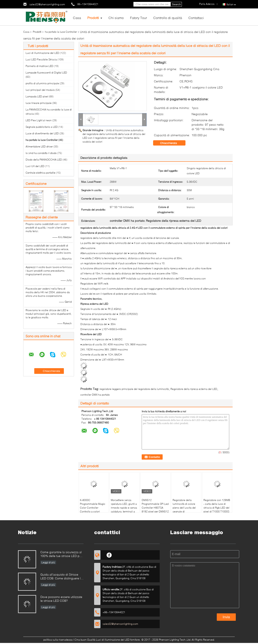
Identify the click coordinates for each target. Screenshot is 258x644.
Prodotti (93, 18)
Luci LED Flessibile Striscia (41, 59)
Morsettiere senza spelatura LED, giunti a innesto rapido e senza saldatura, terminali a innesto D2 (124, 508)
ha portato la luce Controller (61, 32)
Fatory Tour (139, 18)
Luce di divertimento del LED (42, 133)
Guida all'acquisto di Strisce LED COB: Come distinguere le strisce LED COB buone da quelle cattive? (61, 577)
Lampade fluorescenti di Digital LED (46, 73)
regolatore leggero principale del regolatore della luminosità (134, 389)
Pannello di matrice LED (39, 66)
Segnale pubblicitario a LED (42, 127)
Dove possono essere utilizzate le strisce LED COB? (61, 599)
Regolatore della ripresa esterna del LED (194, 389)
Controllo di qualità (168, 18)
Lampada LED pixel (37, 96)
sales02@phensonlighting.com (47, 4)
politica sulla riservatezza (58, 640)
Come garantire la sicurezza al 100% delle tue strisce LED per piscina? (61, 554)
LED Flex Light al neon (39, 120)
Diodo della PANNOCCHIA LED (44, 160)
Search (176, 4)
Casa (77, 18)
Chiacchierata (171, 143)
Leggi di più (48, 562)
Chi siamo (116, 18)
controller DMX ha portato (95, 395)
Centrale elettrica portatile (40, 173)
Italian (231, 4)
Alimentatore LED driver (39, 146)
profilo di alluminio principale (42, 83)
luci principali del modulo (40, 90)
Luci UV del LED (35, 166)
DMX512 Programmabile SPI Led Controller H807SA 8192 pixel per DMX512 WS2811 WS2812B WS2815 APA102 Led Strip (155, 511)
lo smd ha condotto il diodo (41, 153)
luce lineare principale (39, 103)
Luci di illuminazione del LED (42, 53)
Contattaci (196, 18)
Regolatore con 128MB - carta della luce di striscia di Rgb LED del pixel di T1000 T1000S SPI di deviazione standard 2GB (217, 510)
